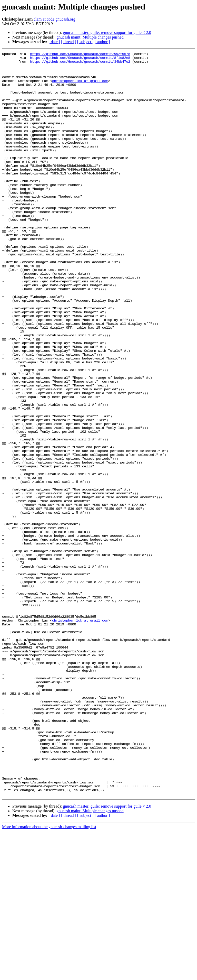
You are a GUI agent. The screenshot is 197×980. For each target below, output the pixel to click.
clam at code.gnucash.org (54, 19)
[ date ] (54, 42)
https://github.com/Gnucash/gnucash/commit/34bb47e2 (80, 64)
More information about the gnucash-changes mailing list (49, 976)
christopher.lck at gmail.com (80, 87)
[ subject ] (85, 42)
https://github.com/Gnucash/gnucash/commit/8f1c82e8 (80, 59)
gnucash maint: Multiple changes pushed (90, 37)
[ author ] (102, 42)
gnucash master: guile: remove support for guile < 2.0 (107, 33)
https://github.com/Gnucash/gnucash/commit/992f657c (80, 54)
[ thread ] (69, 42)
